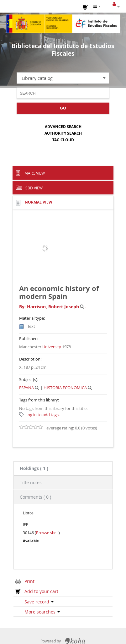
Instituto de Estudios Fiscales (63, 24)
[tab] (63, 468)
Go (63, 108)
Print (29, 581)
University (52, 347)
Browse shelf (47, 533)
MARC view (35, 173)
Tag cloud (63, 140)
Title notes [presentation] (31, 482)
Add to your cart (41, 591)
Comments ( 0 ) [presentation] (35, 497)
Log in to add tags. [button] (42, 415)
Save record (39, 602)
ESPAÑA (26, 388)
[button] (85, 7)
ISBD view (34, 188)
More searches (42, 612)
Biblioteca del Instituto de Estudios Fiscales (63, 50)
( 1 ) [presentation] (34, 468)
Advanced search (63, 127)
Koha (75, 641)
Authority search (63, 133)
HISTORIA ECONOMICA (65, 388)
